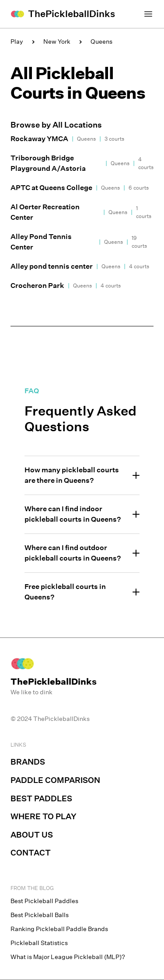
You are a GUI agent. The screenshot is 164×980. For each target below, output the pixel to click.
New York (57, 42)
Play (17, 42)
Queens (101, 42)
